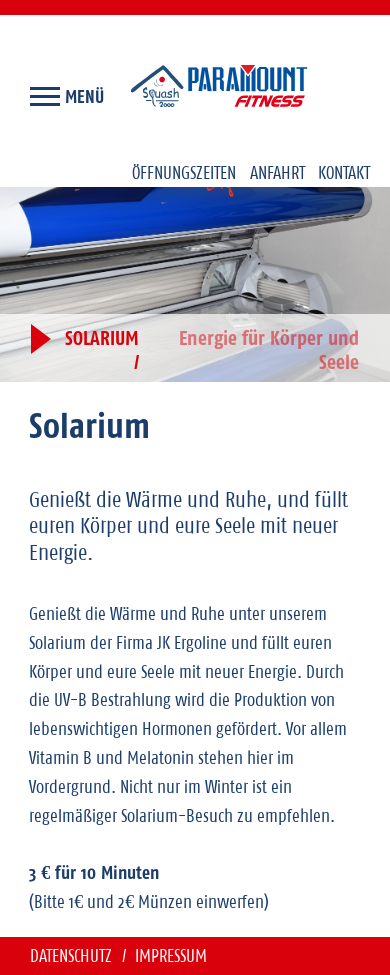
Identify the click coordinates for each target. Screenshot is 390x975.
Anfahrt (277, 172)
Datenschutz (73, 955)
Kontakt (344, 172)
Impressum (171, 955)
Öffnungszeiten (184, 172)
